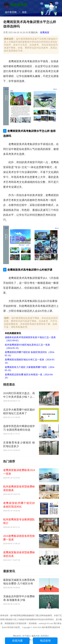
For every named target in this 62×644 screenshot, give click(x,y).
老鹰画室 (45, 33)
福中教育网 (11, 12)
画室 (24, 12)
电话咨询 (45, 641)
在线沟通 (17, 641)
